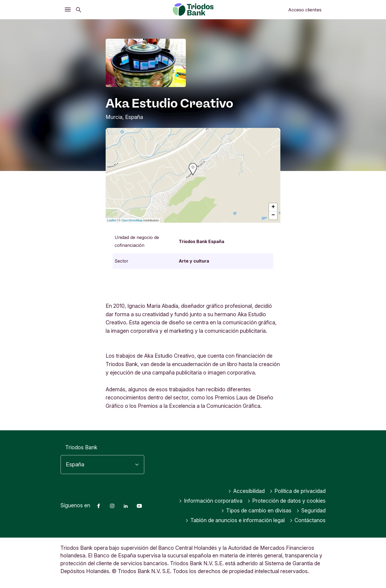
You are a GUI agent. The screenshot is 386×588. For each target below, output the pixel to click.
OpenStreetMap (132, 220)
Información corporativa (211, 501)
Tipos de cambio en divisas (256, 511)
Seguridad (311, 511)
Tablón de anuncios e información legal (235, 520)
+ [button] (273, 207)
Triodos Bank (81, 447)
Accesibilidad (246, 491)
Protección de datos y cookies (287, 501)
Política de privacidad (298, 491)
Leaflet (111, 220)
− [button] (273, 215)
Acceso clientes (305, 10)
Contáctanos (308, 520)
